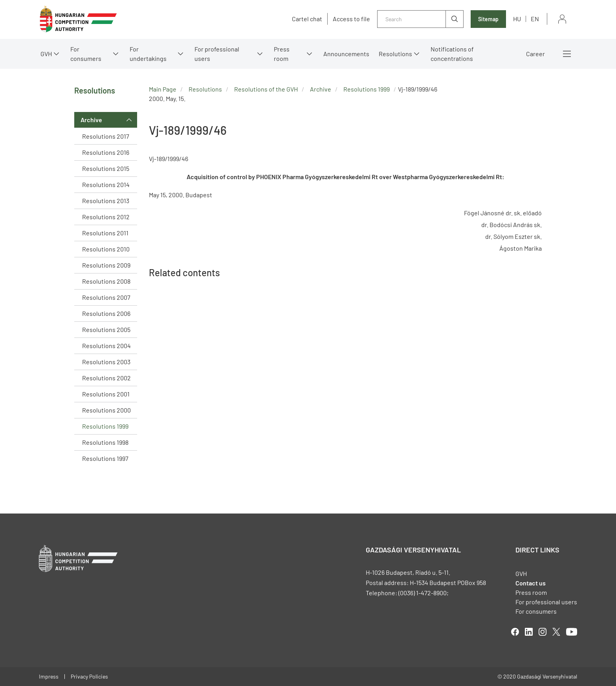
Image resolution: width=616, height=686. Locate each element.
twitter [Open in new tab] (556, 632)
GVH (46, 54)
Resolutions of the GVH (266, 89)
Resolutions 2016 (106, 152)
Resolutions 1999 (105, 426)
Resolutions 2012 (106, 217)
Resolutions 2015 (106, 168)
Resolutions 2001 (106, 394)
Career (535, 54)
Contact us (531, 583)
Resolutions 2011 (105, 233)
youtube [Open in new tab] (572, 632)
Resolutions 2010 (106, 249)
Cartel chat (307, 19)
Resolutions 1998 (105, 442)
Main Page (163, 89)
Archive (91, 120)
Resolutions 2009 (106, 265)
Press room (282, 54)
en (535, 19)
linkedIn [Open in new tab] (529, 632)
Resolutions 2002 (106, 378)
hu (517, 19)
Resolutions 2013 (106, 201)
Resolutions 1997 (105, 458)
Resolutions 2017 (106, 136)
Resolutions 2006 (106, 313)
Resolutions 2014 (106, 184)
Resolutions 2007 (106, 297)
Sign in (562, 19)
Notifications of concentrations (452, 54)
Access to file (351, 19)
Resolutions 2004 (106, 346)
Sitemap (488, 19)
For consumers (86, 54)
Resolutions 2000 (106, 410)
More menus (567, 54)
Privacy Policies (89, 676)
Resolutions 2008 (106, 281)
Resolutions (395, 54)
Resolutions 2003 (106, 362)
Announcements (346, 54)
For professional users (217, 54)
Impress (49, 676)
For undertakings (148, 54)
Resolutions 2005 (106, 329)
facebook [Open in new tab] (515, 632)
